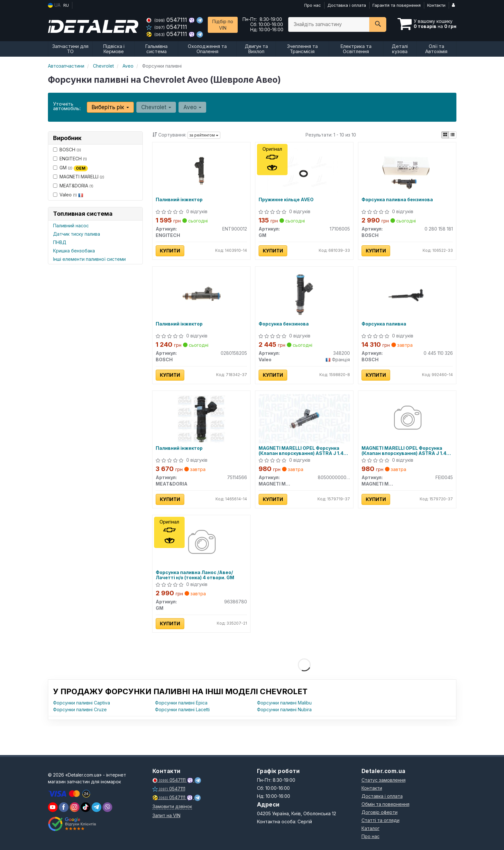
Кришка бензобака (74, 251)
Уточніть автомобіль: (67, 106)
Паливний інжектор (179, 200)
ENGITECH (70, 159)
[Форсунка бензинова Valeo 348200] (304, 294)
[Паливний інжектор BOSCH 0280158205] (201, 294)
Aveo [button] (192, 107)
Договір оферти (380, 812)
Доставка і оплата (347, 5)
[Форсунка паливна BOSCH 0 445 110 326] (407, 294)
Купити (170, 251)
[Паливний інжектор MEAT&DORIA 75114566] (201, 418)
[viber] (64, 807)
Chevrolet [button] (156, 107)
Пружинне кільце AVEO (286, 200)
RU (66, 5)
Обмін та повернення (385, 804)
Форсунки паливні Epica (181, 703)
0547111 (167, 20)
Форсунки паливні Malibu (284, 703)
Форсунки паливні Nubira (284, 709)
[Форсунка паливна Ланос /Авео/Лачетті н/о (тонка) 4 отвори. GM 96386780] (201, 543)
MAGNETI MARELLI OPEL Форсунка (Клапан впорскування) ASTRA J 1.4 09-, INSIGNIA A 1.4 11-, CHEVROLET (301, 451)
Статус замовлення (384, 780)
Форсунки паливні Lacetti (182, 709)
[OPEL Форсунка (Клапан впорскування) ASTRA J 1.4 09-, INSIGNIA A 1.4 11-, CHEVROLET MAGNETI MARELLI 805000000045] (304, 418)
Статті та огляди (380, 820)
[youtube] (53, 807)
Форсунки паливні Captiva (82, 703)
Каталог (371, 828)
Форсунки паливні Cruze (80, 709)
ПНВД (60, 242)
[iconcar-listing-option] (453, 135)
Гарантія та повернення (397, 5)
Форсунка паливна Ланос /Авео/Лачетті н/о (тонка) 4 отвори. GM (195, 575)
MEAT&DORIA (73, 186)
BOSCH (67, 150)
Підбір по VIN (223, 25)
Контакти (436, 5)
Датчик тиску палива (77, 234)
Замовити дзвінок (172, 806)
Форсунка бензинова (284, 324)
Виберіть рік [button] (110, 107)
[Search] (378, 24)
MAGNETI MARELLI (79, 177)
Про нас (313, 5)
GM (70, 168)
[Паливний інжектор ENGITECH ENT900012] (201, 170)
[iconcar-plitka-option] (445, 135)
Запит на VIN (166, 815)
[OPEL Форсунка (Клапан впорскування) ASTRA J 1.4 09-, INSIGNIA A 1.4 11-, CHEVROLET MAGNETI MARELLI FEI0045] (407, 418)
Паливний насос (71, 226)
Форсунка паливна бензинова (397, 200)
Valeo (68, 195)
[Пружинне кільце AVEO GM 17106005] (304, 170)
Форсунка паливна (384, 324)
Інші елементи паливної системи (89, 259)
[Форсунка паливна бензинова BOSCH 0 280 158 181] (407, 170)
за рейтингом (204, 135)
